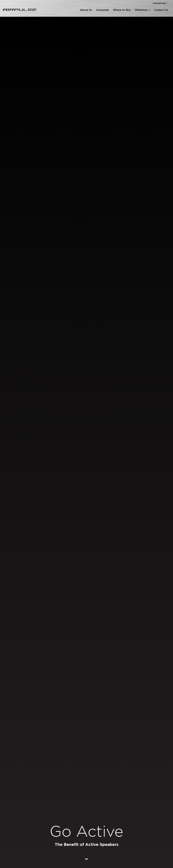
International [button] (160, 3)
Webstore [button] (142, 10)
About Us (86, 10)
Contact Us (161, 10)
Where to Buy (122, 10)
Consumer (103, 10)
